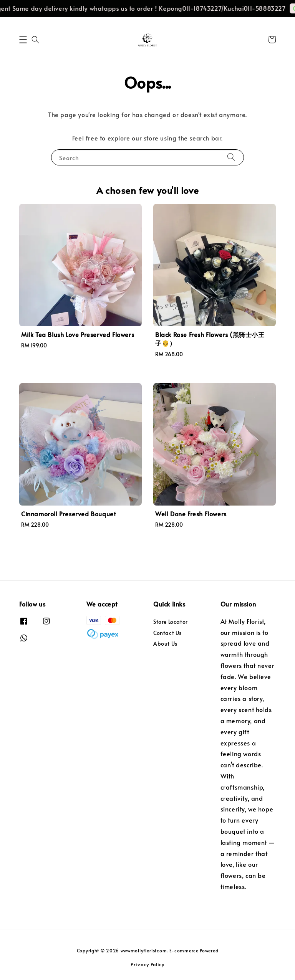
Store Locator (171, 622)
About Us (165, 644)
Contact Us (167, 633)
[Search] (231, 157)
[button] (23, 40)
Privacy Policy (147, 964)
